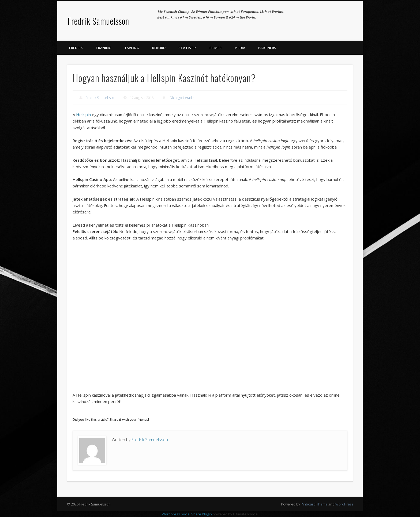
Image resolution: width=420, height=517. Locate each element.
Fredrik (76, 48)
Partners (267, 48)
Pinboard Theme (314, 504)
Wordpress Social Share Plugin (187, 514)
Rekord (159, 48)
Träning (104, 48)
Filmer (215, 48)
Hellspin (83, 115)
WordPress (344, 504)
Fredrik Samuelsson (98, 21)
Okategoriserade (182, 98)
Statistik (187, 48)
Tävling (132, 48)
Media (240, 48)
